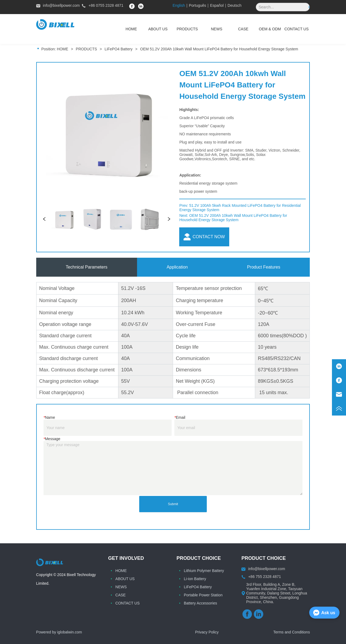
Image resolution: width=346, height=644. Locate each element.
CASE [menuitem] (243, 29)
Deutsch (234, 5)
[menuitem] (187, 29)
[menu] (214, 29)
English (179, 5)
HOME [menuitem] (131, 29)
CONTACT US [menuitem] (297, 29)
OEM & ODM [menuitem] (270, 29)
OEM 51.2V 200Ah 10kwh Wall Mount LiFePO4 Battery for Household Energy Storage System (219, 49)
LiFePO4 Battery (119, 49)
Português (198, 5)
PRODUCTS (86, 49)
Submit (173, 504)
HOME (62, 49)
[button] (187, 29)
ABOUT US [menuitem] (158, 29)
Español (217, 5)
